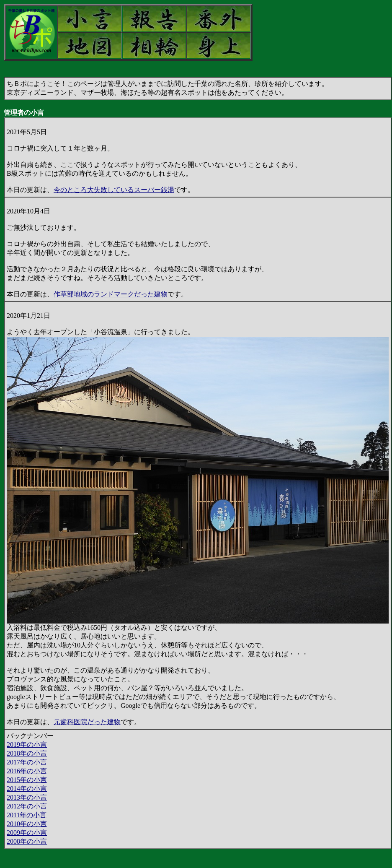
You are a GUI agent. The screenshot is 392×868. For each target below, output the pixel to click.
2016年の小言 (27, 771)
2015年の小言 (27, 780)
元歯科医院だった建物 (87, 722)
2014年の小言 (27, 789)
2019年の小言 (27, 745)
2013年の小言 (27, 797)
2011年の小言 (27, 815)
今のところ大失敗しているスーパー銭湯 (114, 190)
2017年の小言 (27, 762)
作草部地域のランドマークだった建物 (111, 294)
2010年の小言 (27, 824)
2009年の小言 (27, 833)
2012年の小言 (27, 806)
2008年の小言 (27, 841)
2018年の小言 (27, 753)
